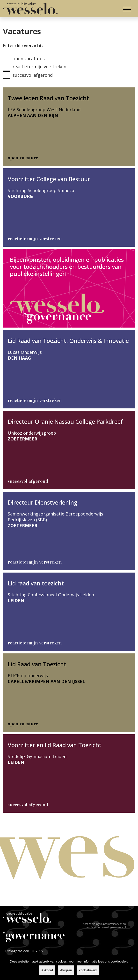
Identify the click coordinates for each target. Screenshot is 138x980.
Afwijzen (66, 970)
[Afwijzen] (132, 968)
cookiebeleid (88, 970)
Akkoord (47, 970)
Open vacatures (29, 59)
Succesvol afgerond (33, 75)
